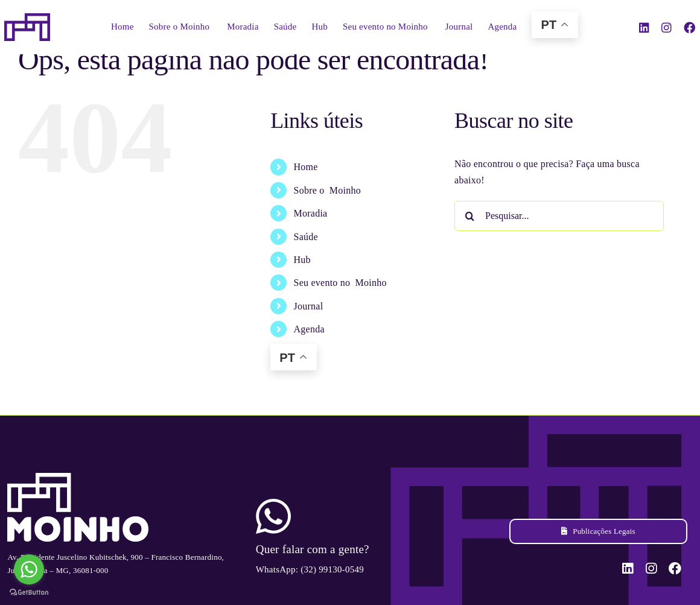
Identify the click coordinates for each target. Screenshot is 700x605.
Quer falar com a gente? (313, 549)
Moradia (311, 213)
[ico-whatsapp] (273, 503)
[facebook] (689, 27)
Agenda (309, 329)
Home (306, 167)
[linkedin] (644, 27)
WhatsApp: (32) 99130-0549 (310, 569)
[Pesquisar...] (559, 216)
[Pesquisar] (469, 216)
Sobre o (327, 190)
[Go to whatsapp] (29, 569)
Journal (309, 306)
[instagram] (667, 27)
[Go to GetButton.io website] (29, 593)
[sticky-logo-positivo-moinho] (27, 18)
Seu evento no (340, 283)
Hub (302, 260)
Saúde (306, 237)
